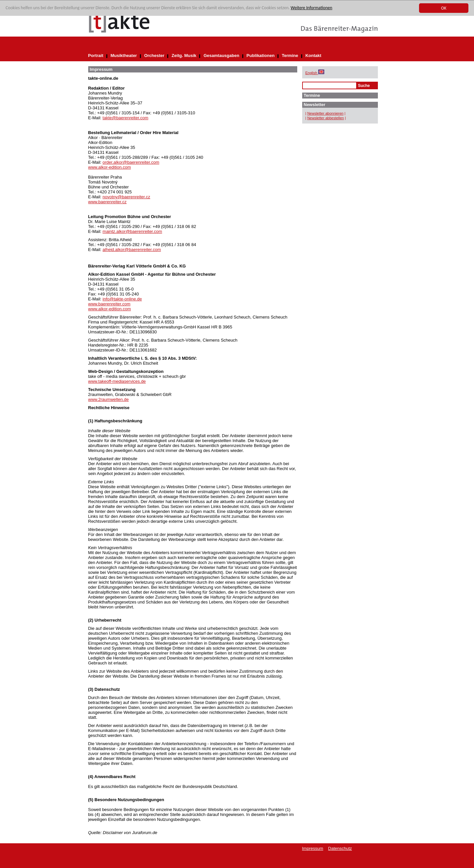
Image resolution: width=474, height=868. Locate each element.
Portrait (96, 56)
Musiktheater (124, 56)
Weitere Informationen (311, 8)
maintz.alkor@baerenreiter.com (132, 231)
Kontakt (313, 56)
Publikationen (261, 56)
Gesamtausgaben (221, 56)
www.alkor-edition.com (110, 167)
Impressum (313, 848)
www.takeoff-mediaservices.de (117, 381)
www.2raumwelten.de (109, 399)
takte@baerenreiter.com (126, 118)
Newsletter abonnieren (325, 113)
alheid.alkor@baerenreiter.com (132, 250)
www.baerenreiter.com (109, 304)
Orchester (154, 56)
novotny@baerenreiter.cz (127, 197)
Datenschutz (340, 848)
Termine (290, 56)
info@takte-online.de (122, 299)
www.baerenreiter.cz (107, 202)
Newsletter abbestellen (325, 118)
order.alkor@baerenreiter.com (131, 162)
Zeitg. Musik (184, 56)
